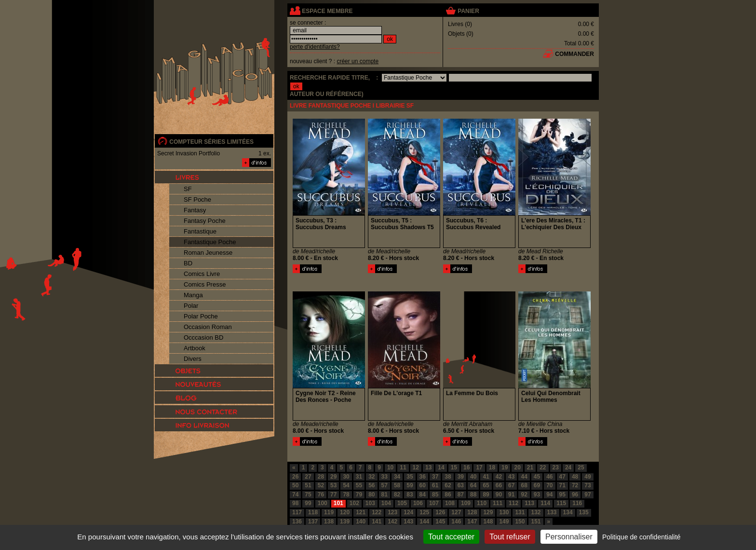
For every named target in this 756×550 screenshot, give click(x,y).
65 (486, 485)
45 (537, 477)
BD (188, 263)
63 (461, 485)
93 (537, 495)
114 (545, 503)
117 (297, 512)
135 (584, 512)
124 (408, 512)
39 (461, 477)
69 (537, 485)
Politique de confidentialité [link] (641, 537)
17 (479, 467)
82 (397, 495)
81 (385, 495)
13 (428, 467)
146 (456, 522)
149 (504, 522)
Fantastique (200, 231)
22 (543, 467)
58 (397, 485)
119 (329, 512)
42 (499, 477)
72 (575, 485)
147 (472, 522)
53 (333, 485)
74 (295, 495)
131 (520, 512)
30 (346, 477)
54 (346, 485)
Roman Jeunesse (208, 253)
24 (568, 467)
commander (574, 54)
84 (423, 495)
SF (188, 189)
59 (410, 485)
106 (418, 503)
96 (575, 495)
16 (466, 467)
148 (488, 522)
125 (424, 512)
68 (524, 485)
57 (385, 485)
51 (308, 485)
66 (499, 485)
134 (568, 512)
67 (511, 485)
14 (441, 467)
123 (392, 512)
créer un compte (358, 61)
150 (520, 522)
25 (581, 467)
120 (345, 512)
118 (313, 512)
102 (354, 503)
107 (434, 503)
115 (561, 503)
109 (466, 503)
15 (454, 467)
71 (562, 485)
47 (562, 477)
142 (392, 522)
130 (504, 512)
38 (448, 477)
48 (575, 477)
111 (498, 503)
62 (448, 485)
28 (321, 477)
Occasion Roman (208, 327)
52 (321, 485)
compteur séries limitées (211, 142)
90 (499, 495)
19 (505, 467)
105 (402, 503)
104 (386, 503)
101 (338, 503)
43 (511, 477)
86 (448, 495)
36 (423, 477)
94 (549, 495)
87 (461, 495)
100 (323, 503)
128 (472, 512)
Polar (191, 306)
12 (416, 467)
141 (377, 522)
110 (482, 503)
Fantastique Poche (210, 242)
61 (435, 485)
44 (524, 477)
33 (385, 477)
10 (390, 467)
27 (308, 477)
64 (473, 485)
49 (587, 477)
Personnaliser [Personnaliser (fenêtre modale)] (569, 537)
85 (435, 495)
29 (333, 477)
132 (536, 512)
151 (536, 522)
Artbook (195, 348)
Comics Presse (205, 284)
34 (397, 477)
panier (468, 11)
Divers (193, 359)
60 (423, 485)
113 (529, 503)
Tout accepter (451, 537)
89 (486, 495)
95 (562, 495)
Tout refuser (510, 537)
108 (450, 503)
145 (440, 522)
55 (359, 485)
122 (377, 512)
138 (329, 522)
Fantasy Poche (205, 221)
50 (295, 485)
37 (435, 477)
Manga (193, 295)
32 (371, 477)
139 (345, 522)
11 (403, 467)
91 (511, 495)
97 (587, 495)
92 (524, 495)
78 (346, 495)
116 (577, 503)
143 (408, 522)
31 (359, 477)
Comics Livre (202, 274)
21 (530, 467)
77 (333, 495)
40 (473, 477)
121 (361, 512)
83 (410, 495)
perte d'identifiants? (315, 47)
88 (473, 495)
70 (549, 485)
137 (313, 522)
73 (587, 485)
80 (371, 495)
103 (370, 503)
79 (359, 495)
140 (361, 522)
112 (513, 503)
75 (308, 495)
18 (492, 467)
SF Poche (197, 199)
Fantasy (195, 210)
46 (549, 477)
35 (410, 477)
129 (488, 512)
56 (371, 485)
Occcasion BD (203, 337)
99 (308, 503)
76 (321, 495)
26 (295, 477)
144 (424, 522)
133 (552, 512)
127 (456, 512)
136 (297, 522)
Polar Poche (201, 316)
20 (517, 467)
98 (295, 503)
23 (556, 467)
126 (440, 512)
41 (486, 477)
